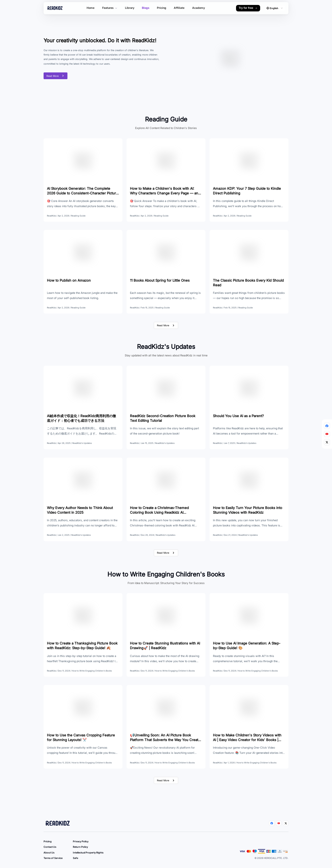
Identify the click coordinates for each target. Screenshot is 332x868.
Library (130, 8)
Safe (75, 858)
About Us (49, 853)
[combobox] (275, 8)
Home (91, 8)
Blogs (146, 8)
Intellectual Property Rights (88, 853)
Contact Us (50, 847)
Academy (199, 8)
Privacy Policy (81, 841)
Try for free (248, 8)
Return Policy (80, 847)
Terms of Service (53, 858)
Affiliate (179, 8)
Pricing (162, 8)
